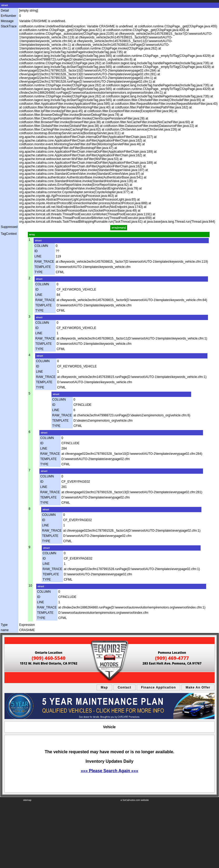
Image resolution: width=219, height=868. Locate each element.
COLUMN (41, 246)
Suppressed (9, 227)
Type (4, 625)
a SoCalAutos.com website (135, 800)
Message (7, 21)
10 (30, 586)
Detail (5, 11)
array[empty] (119, 228)
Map (104, 687)
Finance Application (158, 687)
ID (36, 251)
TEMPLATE (43, 267)
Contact (124, 687)
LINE (38, 256)
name (5, 630)
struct (5, 5)
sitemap (27, 800)
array (32, 235)
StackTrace (9, 26)
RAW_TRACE (44, 262)
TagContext (9, 234)
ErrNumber (9, 16)
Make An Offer (198, 687)
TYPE (38, 272)
